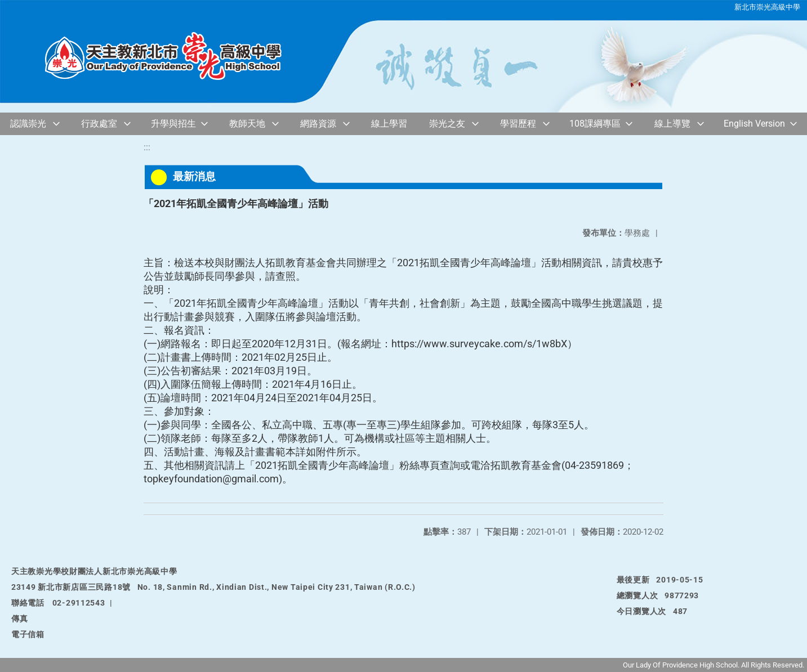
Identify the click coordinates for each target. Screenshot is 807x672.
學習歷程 (518, 124)
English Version (754, 124)
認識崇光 (28, 124)
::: (147, 147)
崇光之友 (447, 124)
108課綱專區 (595, 124)
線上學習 (389, 124)
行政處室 (99, 124)
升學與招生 (173, 124)
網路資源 (318, 124)
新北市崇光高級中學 (767, 7)
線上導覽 (672, 124)
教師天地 (247, 124)
